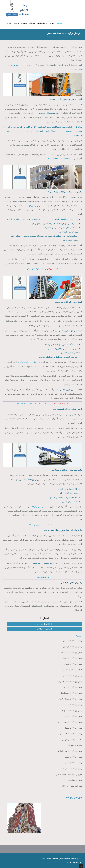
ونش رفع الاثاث (63, 131)
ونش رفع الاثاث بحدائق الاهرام (70, 699)
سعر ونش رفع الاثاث (74, 745)
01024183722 (15, 65)
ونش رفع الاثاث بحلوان (73, 728)
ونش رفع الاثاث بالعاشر (73, 676)
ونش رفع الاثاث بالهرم (73, 664)
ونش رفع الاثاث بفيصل (73, 757)
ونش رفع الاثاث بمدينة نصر (26, 206)
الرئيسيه (59, 23)
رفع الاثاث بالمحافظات (28, 23)
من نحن (16, 23)
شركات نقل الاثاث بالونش (27, 362)
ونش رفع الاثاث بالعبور (73, 763)
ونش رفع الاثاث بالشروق (72, 658)
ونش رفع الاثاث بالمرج (73, 687)
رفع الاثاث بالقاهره (42, 23)
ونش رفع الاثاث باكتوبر (73, 716)
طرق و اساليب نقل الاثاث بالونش (69, 774)
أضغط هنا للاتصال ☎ (43, 577)
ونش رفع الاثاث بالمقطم (72, 705)
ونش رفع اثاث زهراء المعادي (71, 734)
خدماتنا (52, 23)
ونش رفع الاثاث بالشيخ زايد (71, 711)
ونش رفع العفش (67, 219)
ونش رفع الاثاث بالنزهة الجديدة (70, 722)
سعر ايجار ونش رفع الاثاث (35, 525)
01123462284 (77, 69)
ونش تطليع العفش (75, 780)
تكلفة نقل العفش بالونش (35, 269)
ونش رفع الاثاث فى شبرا (72, 647)
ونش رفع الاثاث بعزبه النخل (71, 693)
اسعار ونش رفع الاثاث (38, 507)
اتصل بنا (10, 23)
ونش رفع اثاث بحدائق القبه (71, 769)
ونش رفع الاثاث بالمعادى (72, 641)
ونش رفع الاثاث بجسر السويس (70, 681)
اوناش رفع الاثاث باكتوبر (72, 670)
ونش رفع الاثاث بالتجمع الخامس (69, 751)
